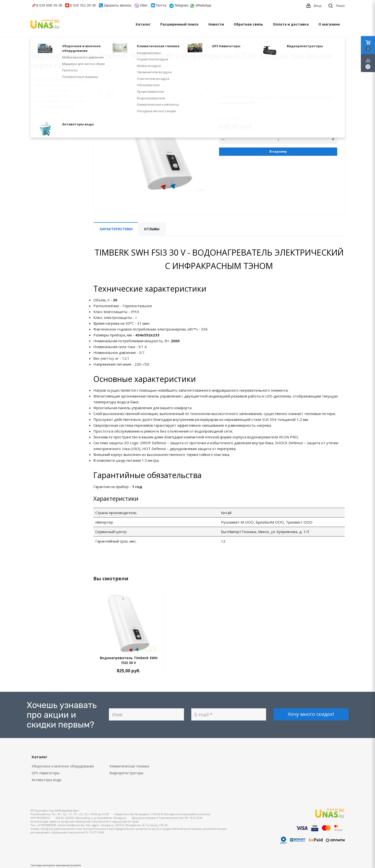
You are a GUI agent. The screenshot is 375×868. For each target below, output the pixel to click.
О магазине (329, 24)
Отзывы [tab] (152, 229)
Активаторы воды (47, 780)
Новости (216, 24)
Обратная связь (248, 24)
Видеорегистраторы (126, 773)
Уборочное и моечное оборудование (63, 766)
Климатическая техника (129, 766)
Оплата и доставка (291, 24)
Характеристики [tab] (116, 229)
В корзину (278, 151)
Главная (36, 46)
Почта (161, 5)
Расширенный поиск (179, 24)
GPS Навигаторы (46, 773)
